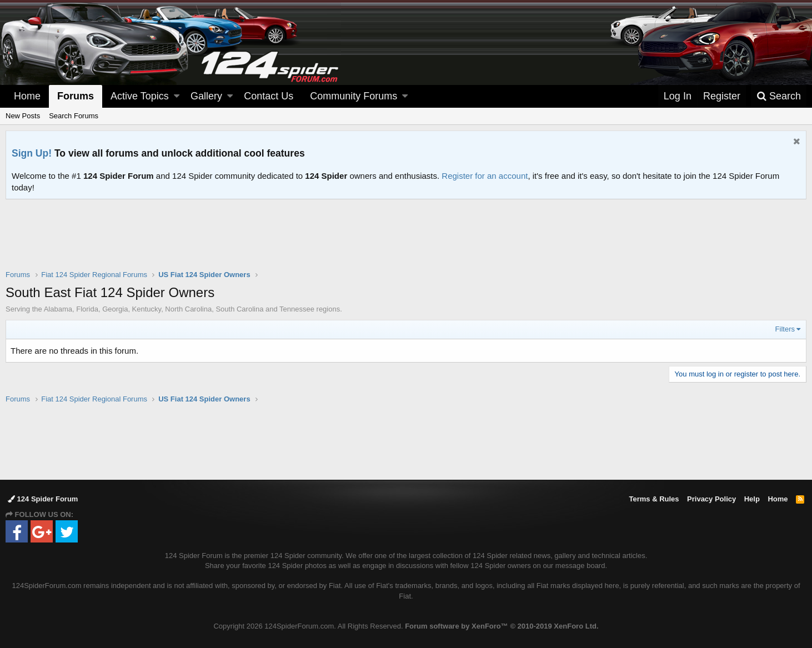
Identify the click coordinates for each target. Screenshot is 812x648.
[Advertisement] (406, 242)
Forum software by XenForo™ (502, 626)
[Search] (779, 96)
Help (752, 499)
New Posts (23, 116)
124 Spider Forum (43, 499)
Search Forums (74, 116)
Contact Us (269, 96)
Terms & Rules (654, 499)
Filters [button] (785, 329)
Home (27, 96)
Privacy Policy (711, 499)
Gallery (206, 96)
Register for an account (485, 176)
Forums (76, 96)
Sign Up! (32, 153)
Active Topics (140, 96)
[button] (177, 96)
